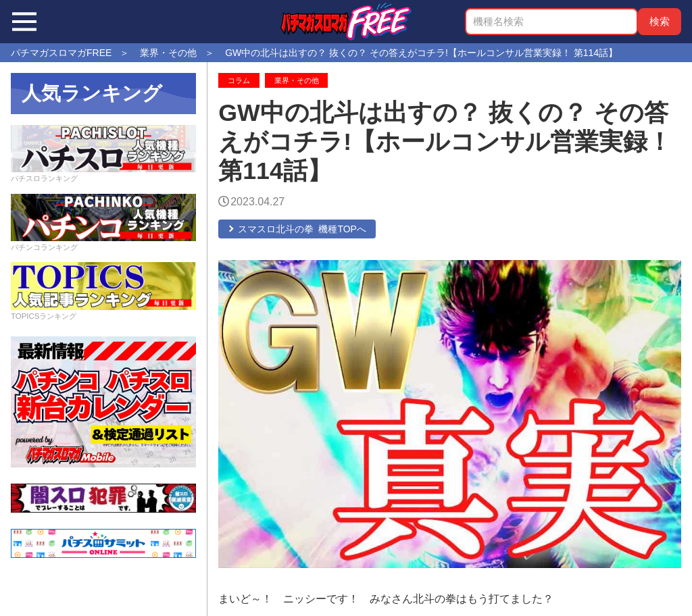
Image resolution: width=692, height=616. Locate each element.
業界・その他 (297, 80)
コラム (239, 80)
